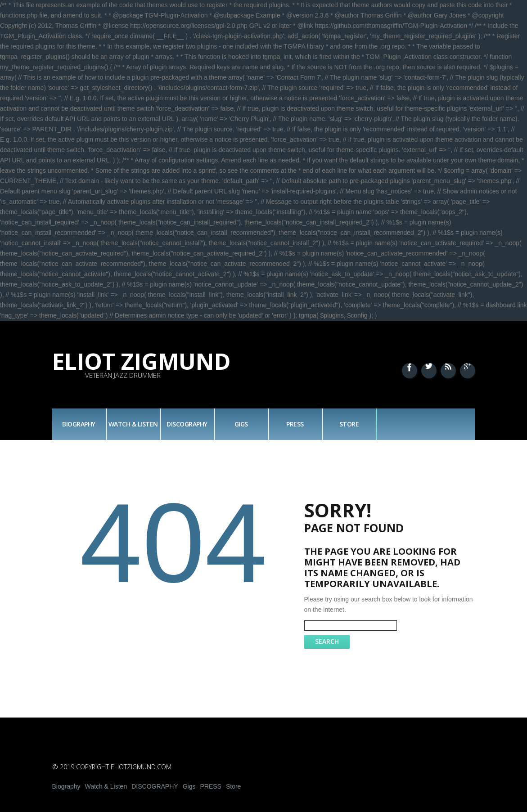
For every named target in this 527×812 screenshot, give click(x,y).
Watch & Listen (133, 424)
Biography (79, 424)
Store (349, 424)
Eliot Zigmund (142, 361)
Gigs (241, 424)
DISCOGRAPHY (187, 424)
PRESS (295, 424)
